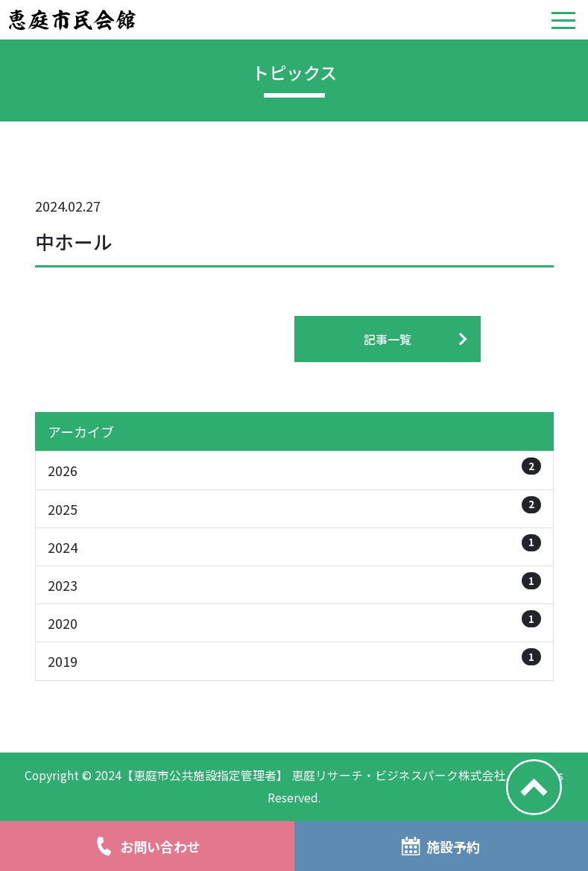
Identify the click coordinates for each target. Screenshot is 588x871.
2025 (294, 507)
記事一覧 (388, 339)
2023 (294, 583)
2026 (294, 469)
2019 (294, 659)
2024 (294, 545)
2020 (294, 621)
